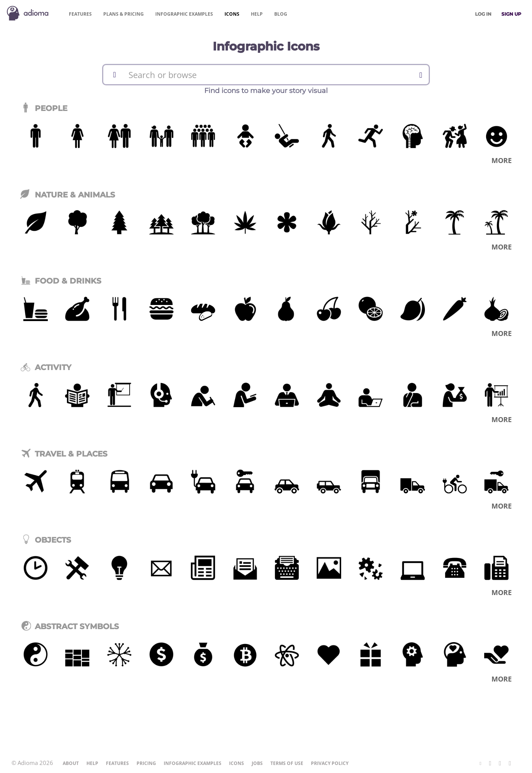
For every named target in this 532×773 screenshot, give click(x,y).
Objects (46, 540)
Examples (184, 14)
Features (80, 14)
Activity (46, 367)
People (44, 108)
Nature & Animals (68, 195)
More (502, 160)
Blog (281, 14)
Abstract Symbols (70, 626)
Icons (232, 14)
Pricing (124, 14)
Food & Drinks (61, 281)
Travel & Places (64, 454)
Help (257, 14)
